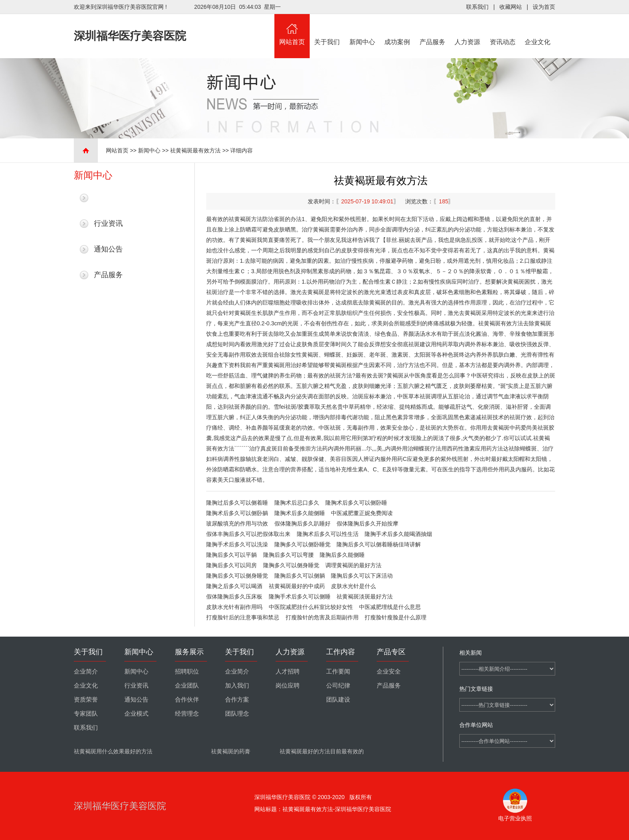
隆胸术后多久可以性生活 (328, 534)
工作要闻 (338, 672)
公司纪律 (338, 686)
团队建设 (338, 700)
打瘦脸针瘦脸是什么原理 (396, 617)
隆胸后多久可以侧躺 (300, 576)
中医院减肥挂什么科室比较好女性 (311, 607)
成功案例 (398, 30)
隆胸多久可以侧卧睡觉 (302, 544)
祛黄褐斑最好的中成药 (297, 586)
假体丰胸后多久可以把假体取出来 (248, 534)
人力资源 (468, 30)
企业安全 (389, 672)
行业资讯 (108, 223)
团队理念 (237, 714)
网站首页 (292, 30)
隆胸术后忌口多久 (297, 503)
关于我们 (327, 30)
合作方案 (237, 700)
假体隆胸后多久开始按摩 (367, 523)
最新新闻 (108, 198)
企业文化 (538, 30)
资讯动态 (503, 30)
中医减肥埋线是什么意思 (390, 607)
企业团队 (187, 686)
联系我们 (477, 7)
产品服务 (432, 30)
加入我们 (237, 686)
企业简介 (86, 672)
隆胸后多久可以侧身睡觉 (237, 576)
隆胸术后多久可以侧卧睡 (356, 503)
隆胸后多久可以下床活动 (362, 576)
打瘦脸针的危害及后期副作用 (322, 617)
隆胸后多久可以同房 (231, 565)
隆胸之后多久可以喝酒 (234, 586)
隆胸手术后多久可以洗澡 (237, 544)
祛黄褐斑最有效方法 (195, 150)
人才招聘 (288, 672)
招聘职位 (187, 672)
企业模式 (136, 714)
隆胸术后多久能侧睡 (300, 513)
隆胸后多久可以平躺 (231, 555)
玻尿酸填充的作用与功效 (237, 523)
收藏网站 (511, 7)
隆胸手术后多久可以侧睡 (300, 597)
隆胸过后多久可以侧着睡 (237, 503)
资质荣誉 (86, 700)
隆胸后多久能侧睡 (342, 555)
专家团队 (86, 714)
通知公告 (108, 249)
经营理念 (187, 714)
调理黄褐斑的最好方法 (353, 565)
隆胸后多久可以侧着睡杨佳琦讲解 (379, 544)
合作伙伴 (187, 700)
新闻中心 (362, 30)
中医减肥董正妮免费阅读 (362, 513)
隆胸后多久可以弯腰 (288, 555)
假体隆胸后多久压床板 (234, 597)
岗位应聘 (288, 686)
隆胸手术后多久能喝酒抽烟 (398, 534)
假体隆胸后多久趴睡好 (302, 523)
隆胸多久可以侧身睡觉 (291, 565)
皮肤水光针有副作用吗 (234, 607)
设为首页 (544, 7)
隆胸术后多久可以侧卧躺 (237, 513)
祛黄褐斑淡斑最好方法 (365, 597)
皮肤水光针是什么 (353, 586)
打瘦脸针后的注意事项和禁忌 (243, 617)
